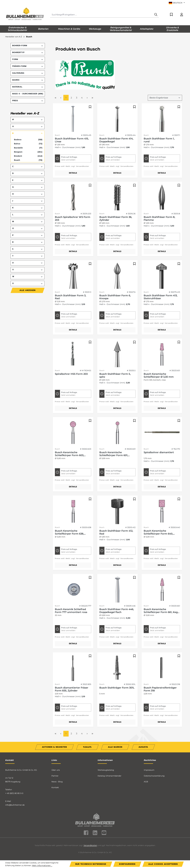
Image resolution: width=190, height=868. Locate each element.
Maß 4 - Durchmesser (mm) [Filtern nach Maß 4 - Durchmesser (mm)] (28, 94)
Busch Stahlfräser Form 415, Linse (72, 140)
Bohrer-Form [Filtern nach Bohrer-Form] (28, 46)
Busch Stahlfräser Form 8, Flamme (159, 219)
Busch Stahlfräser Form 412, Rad (116, 532)
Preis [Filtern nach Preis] (28, 101)
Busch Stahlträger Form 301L (117, 688)
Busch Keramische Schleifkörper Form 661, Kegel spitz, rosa (162, 611)
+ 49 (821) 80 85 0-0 (14, 793)
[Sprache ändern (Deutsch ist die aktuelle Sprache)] (177, 3)
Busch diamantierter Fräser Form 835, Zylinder (72, 689)
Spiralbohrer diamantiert (159, 452)
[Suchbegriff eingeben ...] (102, 15)
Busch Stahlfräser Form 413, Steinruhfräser (161, 297)
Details (73, 173)
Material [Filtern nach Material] (28, 87)
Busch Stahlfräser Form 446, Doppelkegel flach (117, 611)
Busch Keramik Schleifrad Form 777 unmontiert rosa (71, 611)
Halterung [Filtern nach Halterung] (28, 73)
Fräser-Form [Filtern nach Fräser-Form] (28, 66)
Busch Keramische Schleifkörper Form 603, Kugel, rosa (69, 454)
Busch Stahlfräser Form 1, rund (159, 140)
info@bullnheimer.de (15, 805)
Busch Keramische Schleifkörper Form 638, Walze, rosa (69, 532)
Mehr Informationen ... (42, 865)
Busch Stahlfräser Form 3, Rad (70, 297)
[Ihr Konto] (182, 15)
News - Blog (57, 782)
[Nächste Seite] (87, 98)
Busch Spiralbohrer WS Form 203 (73, 219)
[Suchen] (156, 15)
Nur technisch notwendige (91, 864)
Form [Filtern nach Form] (28, 59)
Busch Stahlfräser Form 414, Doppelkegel (116, 140)
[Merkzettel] (171, 15)
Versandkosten (90, 845)
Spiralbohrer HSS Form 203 (71, 374)
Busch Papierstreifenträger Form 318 (160, 689)
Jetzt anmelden (68, 160)
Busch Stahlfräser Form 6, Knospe (115, 297)
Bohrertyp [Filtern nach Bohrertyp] (28, 52)
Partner (55, 776)
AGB (146, 782)
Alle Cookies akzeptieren (163, 864)
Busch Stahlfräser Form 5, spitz (115, 375)
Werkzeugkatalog (106, 770)
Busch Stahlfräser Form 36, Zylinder (116, 219)
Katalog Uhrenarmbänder (110, 776)
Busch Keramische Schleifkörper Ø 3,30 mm (159, 375)
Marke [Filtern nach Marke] (28, 80)
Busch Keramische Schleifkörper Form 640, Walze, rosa (158, 532)
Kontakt (55, 787)
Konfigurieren (127, 864)
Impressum (149, 770)
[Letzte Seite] (92, 98)
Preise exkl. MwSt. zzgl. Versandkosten (72, 166)
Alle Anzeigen (28, 290)
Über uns (56, 770)
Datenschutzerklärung (154, 776)
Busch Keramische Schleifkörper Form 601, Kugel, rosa (114, 454)
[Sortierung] (165, 98)
